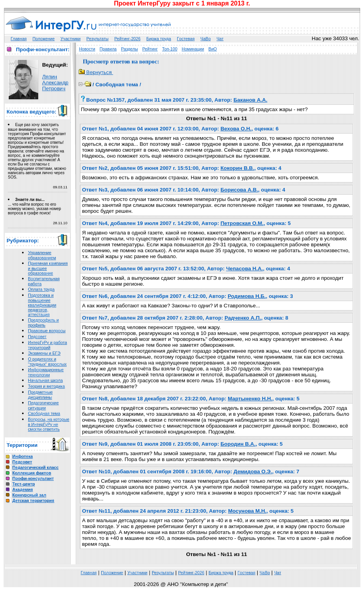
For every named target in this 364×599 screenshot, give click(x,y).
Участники (71, 39)
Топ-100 (170, 49)
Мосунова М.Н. (247, 511)
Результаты (97, 39)
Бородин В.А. (238, 444)
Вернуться (96, 72)
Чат (220, 39)
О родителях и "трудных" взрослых (47, 362)
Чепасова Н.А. (245, 269)
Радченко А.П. (243, 318)
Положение (43, 39)
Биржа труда (159, 39)
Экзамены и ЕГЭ (44, 353)
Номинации (193, 49)
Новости (87, 49)
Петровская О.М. (242, 223)
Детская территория (33, 500)
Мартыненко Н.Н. (250, 399)
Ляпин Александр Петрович (55, 83)
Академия (22, 489)
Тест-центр (23, 484)
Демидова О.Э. (253, 472)
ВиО (213, 49)
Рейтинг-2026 (127, 39)
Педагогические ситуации (43, 405)
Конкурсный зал (29, 495)
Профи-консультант (33, 478)
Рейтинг (150, 49)
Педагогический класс (35, 467)
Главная (19, 39)
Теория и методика (46, 386)
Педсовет (37, 337)
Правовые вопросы (47, 331)
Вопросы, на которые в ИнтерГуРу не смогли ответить (49, 424)
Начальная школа (45, 380)
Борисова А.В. (239, 190)
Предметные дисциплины (40, 395)
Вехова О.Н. (236, 129)
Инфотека (22, 456)
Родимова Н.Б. (247, 296)
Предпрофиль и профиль (44, 323)
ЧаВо (206, 39)
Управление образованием (42, 255)
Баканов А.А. (251, 100)
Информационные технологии (46, 372)
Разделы (129, 49)
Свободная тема (44, 413)
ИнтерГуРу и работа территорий (47, 345)
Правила (108, 49)
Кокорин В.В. (238, 168)
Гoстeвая (186, 39)
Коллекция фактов (32, 473)
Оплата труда (41, 289)
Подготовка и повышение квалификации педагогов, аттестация (42, 305)
